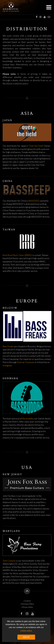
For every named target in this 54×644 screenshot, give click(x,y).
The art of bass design (11, 11)
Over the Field (36, 146)
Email (19, 362)
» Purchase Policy (27, 604)
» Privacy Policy (27, 607)
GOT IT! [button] (26, 637)
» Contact (27, 601)
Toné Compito (9, 561)
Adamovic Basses (11, 5)
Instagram (7, 365)
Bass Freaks (8, 346)
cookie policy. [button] (26, 631)
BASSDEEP (34, 201)
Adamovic (11, 9)
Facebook (30, 362)
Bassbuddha (28, 419)
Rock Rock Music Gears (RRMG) (17, 255)
